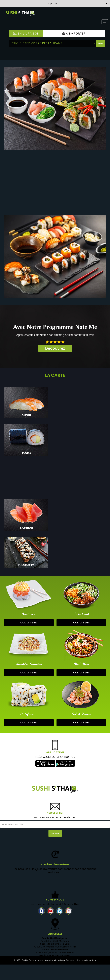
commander (29, 623)
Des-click (70, 960)
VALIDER (55, 833)
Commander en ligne (86, 960)
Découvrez (55, 348)
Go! (101, 43)
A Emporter (74, 34)
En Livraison (26, 34)
